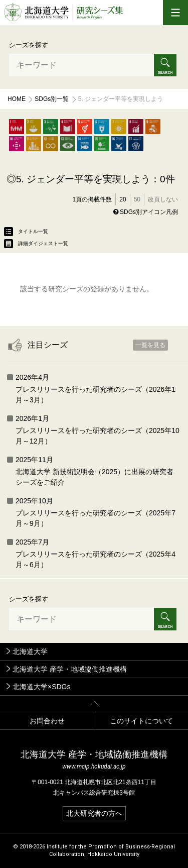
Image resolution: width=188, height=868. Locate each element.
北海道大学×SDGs (42, 687)
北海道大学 (30, 652)
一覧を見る (150, 345)
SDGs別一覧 (52, 99)
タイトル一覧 (26, 232)
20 (123, 199)
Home (17, 99)
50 (137, 199)
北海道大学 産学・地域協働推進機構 (70, 669)
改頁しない (163, 199)
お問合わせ (47, 721)
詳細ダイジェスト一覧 (36, 244)
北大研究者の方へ (94, 813)
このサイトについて (141, 721)
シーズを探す (29, 45)
